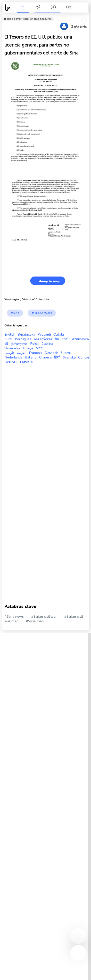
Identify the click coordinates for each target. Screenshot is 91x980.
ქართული (19, 344)
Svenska (69, 357)
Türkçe (28, 348)
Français (36, 353)
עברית (40, 348)
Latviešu (27, 362)
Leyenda (68, 8)
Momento (53, 8)
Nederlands (13, 357)
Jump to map (46, 281)
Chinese (45, 357)
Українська (26, 335)
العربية (22, 353)
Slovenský (12, 348)
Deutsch (51, 353)
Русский (44, 335)
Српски (84, 357)
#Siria (15, 313)
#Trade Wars (42, 313)
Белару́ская (43, 339)
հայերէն (62, 339)
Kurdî (8, 339)
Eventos (23, 8)
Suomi (66, 353)
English (10, 335)
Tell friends (87, 16)
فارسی (9, 353)
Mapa (38, 8)
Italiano (31, 357)
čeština (47, 344)
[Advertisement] (45, 409)
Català (59, 335)
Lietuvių (11, 362)
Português (23, 339)
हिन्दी (57, 357)
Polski (35, 344)
